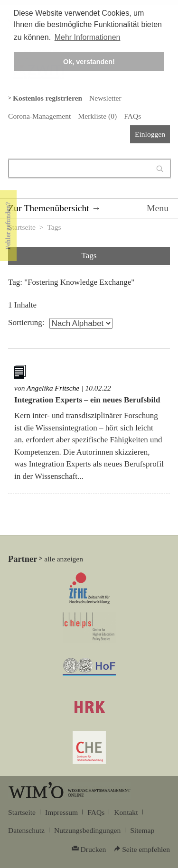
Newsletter (105, 98)
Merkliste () (97, 116)
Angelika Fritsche (53, 388)
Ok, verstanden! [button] (89, 62)
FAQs (132, 116)
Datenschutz (26, 830)
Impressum (61, 812)
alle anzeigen (64, 559)
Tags (54, 227)
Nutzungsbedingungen (87, 830)
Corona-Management (39, 116)
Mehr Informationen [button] (88, 37)
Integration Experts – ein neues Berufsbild (87, 400)
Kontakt (126, 812)
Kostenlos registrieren (47, 98)
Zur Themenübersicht (49, 208)
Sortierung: (26, 322)
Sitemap (142, 830)
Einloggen (150, 134)
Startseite (22, 227)
